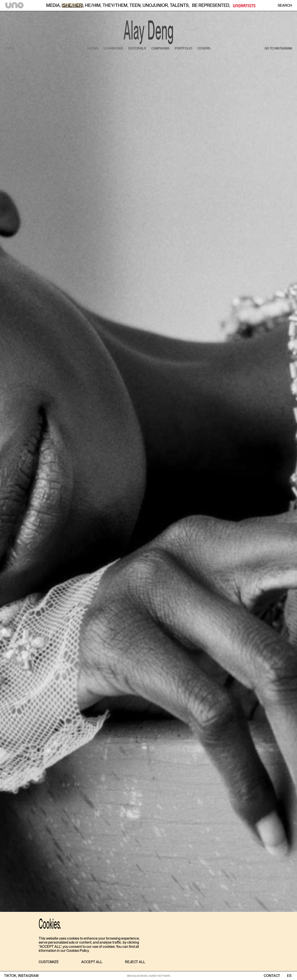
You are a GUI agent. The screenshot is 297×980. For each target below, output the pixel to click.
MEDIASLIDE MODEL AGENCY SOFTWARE (149, 976)
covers (204, 48)
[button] (49, 962)
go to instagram (278, 48)
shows (93, 48)
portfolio (183, 48)
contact (272, 976)
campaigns (160, 48)
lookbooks (113, 48)
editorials (137, 48)
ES (289, 976)
